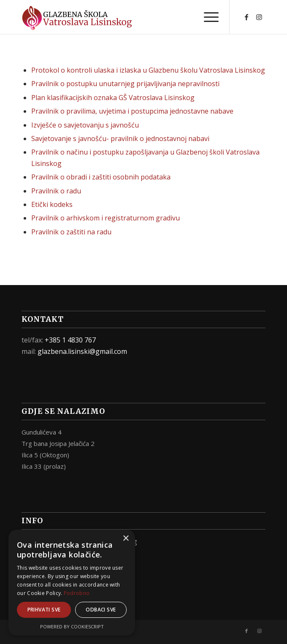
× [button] (126, 539)
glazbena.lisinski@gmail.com (82, 351)
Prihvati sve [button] (44, 610)
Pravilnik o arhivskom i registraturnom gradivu (106, 218)
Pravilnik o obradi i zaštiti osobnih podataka (101, 177)
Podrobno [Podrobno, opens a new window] (77, 593)
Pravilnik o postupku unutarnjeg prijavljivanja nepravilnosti (125, 84)
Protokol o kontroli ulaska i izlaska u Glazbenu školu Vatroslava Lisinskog (148, 70)
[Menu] (207, 17)
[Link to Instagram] (259, 17)
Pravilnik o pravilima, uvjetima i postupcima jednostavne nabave (132, 111)
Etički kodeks (52, 204)
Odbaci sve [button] (101, 610)
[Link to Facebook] (246, 17)
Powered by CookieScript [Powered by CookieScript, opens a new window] (72, 626)
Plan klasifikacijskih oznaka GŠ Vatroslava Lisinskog (113, 98)
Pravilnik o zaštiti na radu (71, 232)
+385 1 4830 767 (70, 340)
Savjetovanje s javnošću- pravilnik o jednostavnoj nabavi (120, 139)
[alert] (72, 583)
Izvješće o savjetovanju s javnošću (85, 125)
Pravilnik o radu (56, 191)
